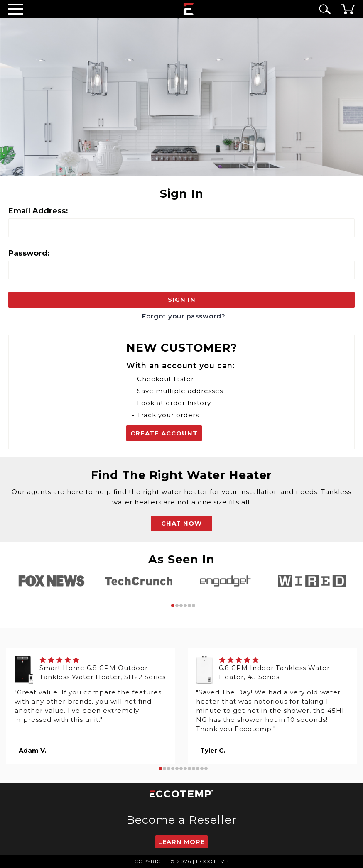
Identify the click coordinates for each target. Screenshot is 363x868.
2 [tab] (177, 606)
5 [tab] (189, 606)
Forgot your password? (184, 316)
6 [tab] (194, 606)
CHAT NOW (181, 523)
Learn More (181, 842)
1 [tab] (173, 606)
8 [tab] (189, 768)
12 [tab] (206, 768)
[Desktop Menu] (16, 9)
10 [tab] (198, 768)
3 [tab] (181, 606)
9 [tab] (194, 768)
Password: (29, 253)
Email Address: (38, 211)
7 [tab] (185, 768)
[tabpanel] (52, 581)
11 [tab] (202, 768)
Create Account (164, 433)
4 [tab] (185, 606)
